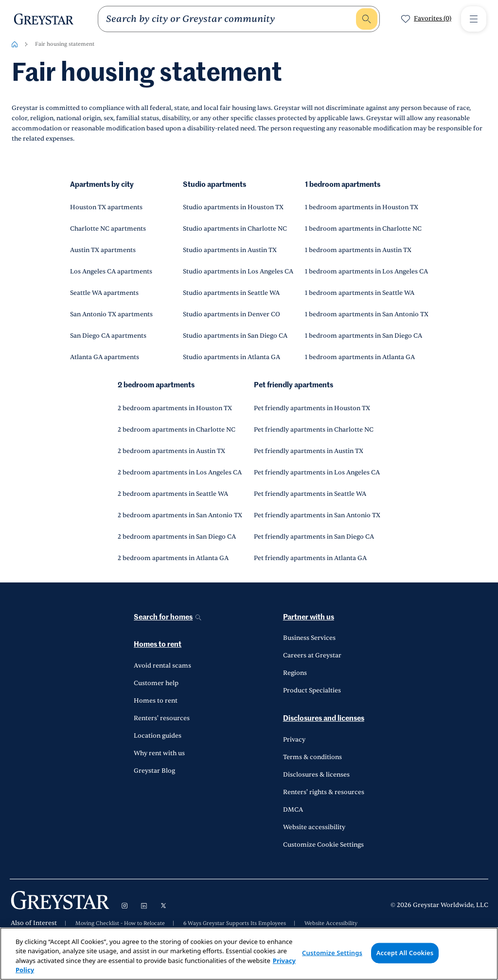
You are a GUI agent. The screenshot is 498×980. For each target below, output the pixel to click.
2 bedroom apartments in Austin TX (171, 451)
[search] (230, 19)
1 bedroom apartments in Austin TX (358, 250)
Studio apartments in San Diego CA (235, 336)
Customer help (156, 683)
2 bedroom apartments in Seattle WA (173, 494)
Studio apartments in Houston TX (233, 207)
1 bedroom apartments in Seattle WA (360, 293)
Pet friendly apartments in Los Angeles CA (317, 472)
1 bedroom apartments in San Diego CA (364, 336)
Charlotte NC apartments (108, 229)
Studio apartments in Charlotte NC (235, 229)
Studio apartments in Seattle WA (231, 293)
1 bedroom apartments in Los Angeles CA (366, 272)
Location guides (158, 736)
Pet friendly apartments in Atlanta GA (310, 558)
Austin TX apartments (103, 250)
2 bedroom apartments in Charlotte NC (177, 430)
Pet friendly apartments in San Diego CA (314, 537)
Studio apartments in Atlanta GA (231, 357)
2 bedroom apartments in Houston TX (175, 408)
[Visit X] (163, 906)
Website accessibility (314, 827)
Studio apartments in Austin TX (230, 250)
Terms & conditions (312, 757)
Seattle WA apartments (104, 293)
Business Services (309, 638)
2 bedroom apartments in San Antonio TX (180, 515)
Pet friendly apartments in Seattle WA (310, 494)
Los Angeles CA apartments (111, 272)
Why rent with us (159, 753)
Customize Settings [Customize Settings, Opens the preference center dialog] (332, 953)
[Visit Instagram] (124, 906)
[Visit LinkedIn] (144, 906)
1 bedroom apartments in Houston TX (362, 207)
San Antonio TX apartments (111, 314)
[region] (249, 954)
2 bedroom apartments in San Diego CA (177, 537)
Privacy (294, 740)
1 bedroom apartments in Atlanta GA (360, 357)
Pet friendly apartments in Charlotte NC (314, 430)
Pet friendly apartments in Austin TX (309, 451)
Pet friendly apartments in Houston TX (312, 408)
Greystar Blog (154, 771)
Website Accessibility (331, 924)
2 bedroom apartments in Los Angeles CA (180, 472)
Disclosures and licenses (324, 718)
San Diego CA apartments (108, 336)
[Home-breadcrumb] (15, 44)
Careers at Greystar (312, 655)
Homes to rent (158, 644)
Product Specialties (312, 690)
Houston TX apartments (106, 207)
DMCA (293, 810)
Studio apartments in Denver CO (231, 314)
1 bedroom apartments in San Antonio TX (367, 314)
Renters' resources (162, 718)
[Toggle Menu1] (474, 19)
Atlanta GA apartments (105, 357)
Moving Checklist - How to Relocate (120, 924)
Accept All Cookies (405, 953)
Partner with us (309, 617)
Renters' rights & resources (324, 792)
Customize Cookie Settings (323, 845)
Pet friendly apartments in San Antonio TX (317, 515)
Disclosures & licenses (316, 775)
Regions (295, 673)
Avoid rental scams (162, 666)
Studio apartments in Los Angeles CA (238, 272)
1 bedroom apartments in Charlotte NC (363, 229)
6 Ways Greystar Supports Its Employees (235, 924)
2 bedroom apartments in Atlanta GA (173, 558)
